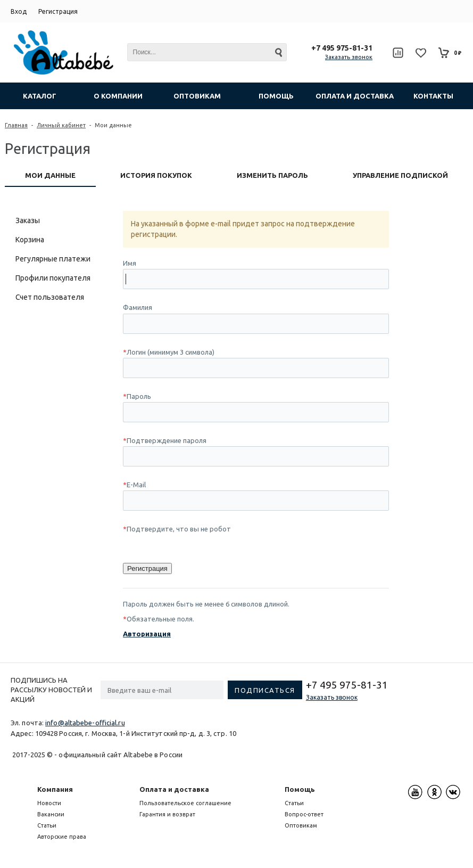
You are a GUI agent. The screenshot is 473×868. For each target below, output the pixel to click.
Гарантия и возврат (167, 814)
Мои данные (50, 175)
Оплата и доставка (174, 789)
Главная (16, 125)
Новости (49, 803)
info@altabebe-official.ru (85, 723)
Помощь (300, 789)
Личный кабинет (61, 125)
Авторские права (62, 837)
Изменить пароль (272, 175)
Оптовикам (301, 825)
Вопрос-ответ (304, 814)
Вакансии (51, 814)
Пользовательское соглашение (185, 803)
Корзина (30, 240)
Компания (55, 789)
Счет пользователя (50, 297)
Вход (19, 11)
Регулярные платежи (53, 259)
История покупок (156, 175)
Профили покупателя (53, 278)
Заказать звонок (349, 57)
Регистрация (58, 11)
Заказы (28, 220)
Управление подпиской (400, 175)
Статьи (47, 825)
